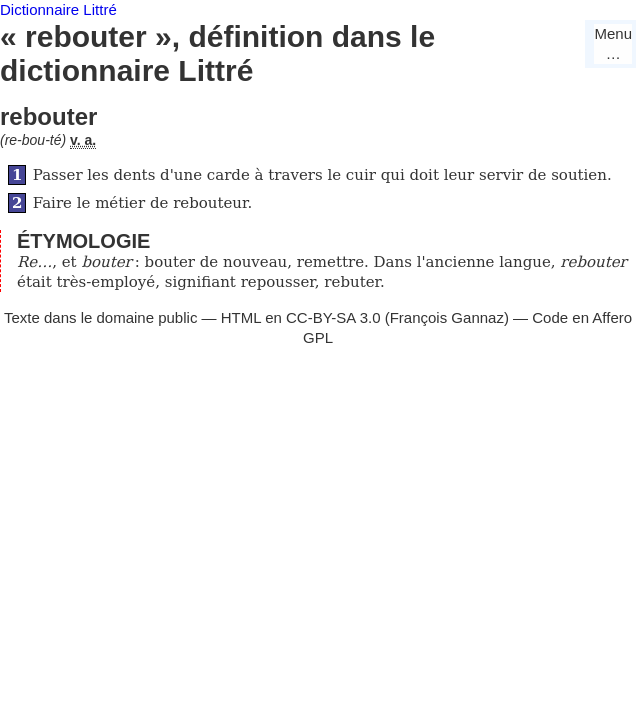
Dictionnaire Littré (58, 9)
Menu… (613, 43)
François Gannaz (447, 317)
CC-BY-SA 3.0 (333, 317)
